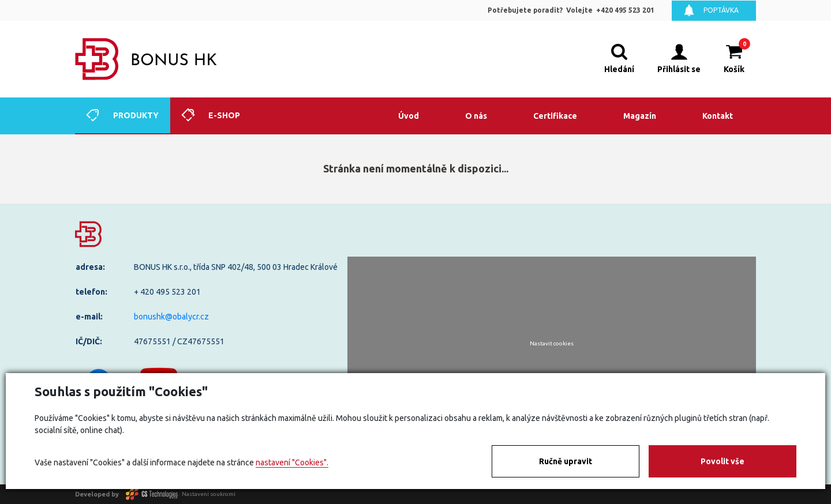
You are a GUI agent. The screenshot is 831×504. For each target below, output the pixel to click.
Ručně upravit (566, 461)
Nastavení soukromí (209, 494)
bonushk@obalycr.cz (171, 317)
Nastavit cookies (552, 344)
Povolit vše (723, 461)
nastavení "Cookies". (292, 462)
